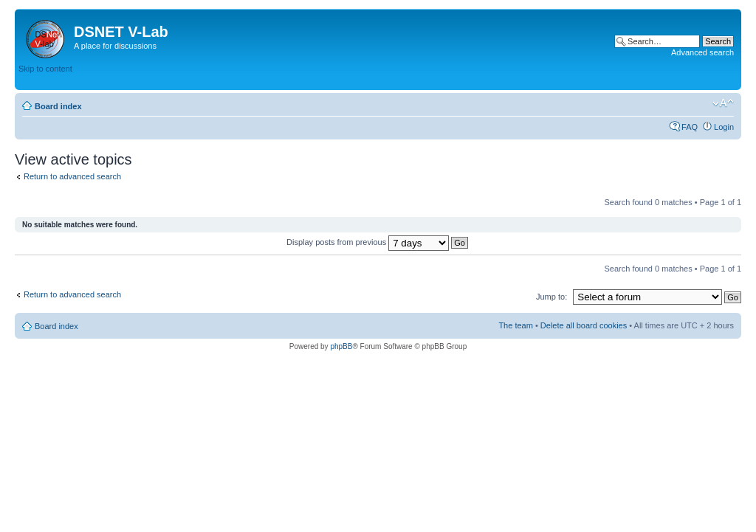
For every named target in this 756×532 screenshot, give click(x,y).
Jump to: (551, 297)
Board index (58, 106)
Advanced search (702, 52)
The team (515, 325)
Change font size (723, 103)
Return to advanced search (72, 176)
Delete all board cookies (584, 325)
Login (724, 127)
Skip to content (45, 69)
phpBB (341, 346)
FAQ (690, 127)
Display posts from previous (377, 242)
